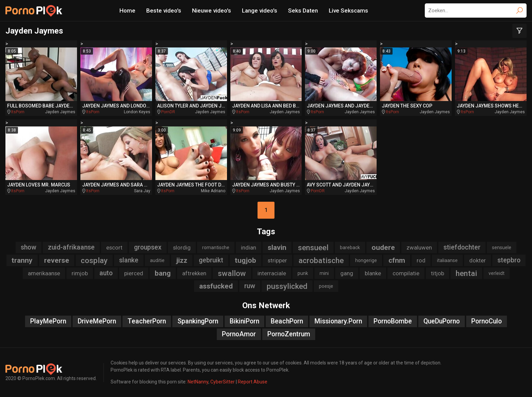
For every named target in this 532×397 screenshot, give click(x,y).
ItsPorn (18, 112)
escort (114, 247)
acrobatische (321, 260)
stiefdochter (462, 247)
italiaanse (447, 260)
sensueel (313, 247)
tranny (22, 260)
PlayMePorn (48, 321)
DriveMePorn (97, 321)
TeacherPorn (147, 321)
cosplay (94, 260)
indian (249, 247)
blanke (373, 273)
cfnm (397, 260)
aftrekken (194, 273)
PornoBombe (393, 321)
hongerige (366, 260)
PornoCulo (487, 321)
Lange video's (260, 11)
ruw (250, 286)
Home (127, 11)
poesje (326, 286)
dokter (478, 260)
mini (324, 273)
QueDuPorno (442, 321)
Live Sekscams (348, 11)
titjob (438, 273)
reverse (57, 260)
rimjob (80, 273)
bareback (350, 247)
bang (163, 273)
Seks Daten (303, 11)
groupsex (148, 247)
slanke (129, 260)
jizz (182, 260)
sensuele (502, 247)
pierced (134, 273)
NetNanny (198, 382)
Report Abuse (253, 382)
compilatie (406, 273)
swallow (232, 273)
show (28, 247)
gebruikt (211, 260)
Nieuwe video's (212, 11)
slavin (277, 247)
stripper (277, 260)
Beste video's (164, 11)
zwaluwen (419, 247)
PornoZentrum (289, 334)
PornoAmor (239, 334)
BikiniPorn (244, 321)
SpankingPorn (198, 321)
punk (303, 273)
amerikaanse (44, 273)
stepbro (509, 260)
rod (421, 260)
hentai (466, 273)
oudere (383, 247)
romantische (216, 247)
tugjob (245, 260)
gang (347, 273)
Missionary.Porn (338, 321)
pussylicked (287, 286)
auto (106, 273)
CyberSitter (223, 382)
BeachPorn (287, 321)
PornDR (168, 112)
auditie (157, 260)
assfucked (216, 286)
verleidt (497, 273)
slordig (182, 247)
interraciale (272, 273)
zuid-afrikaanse (71, 247)
